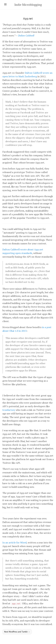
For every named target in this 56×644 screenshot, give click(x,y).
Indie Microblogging (28, 5)
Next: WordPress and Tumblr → (17, 632)
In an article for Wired (14, 543)
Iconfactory (9, 410)
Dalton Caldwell (26, 35)
